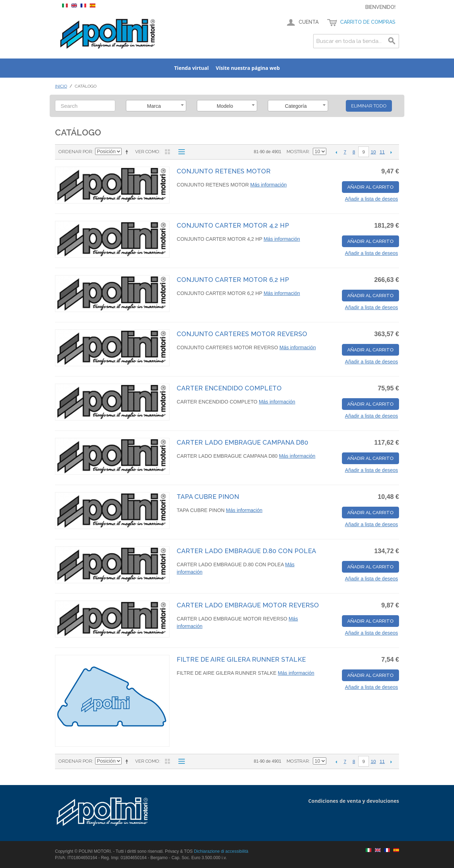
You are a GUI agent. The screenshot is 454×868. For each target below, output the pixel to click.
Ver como (147, 152)
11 (382, 152)
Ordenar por (75, 152)
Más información (269, 185)
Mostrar (298, 152)
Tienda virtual (191, 68)
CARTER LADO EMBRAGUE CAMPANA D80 (242, 442)
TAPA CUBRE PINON (208, 497)
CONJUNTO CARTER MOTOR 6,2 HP (233, 280)
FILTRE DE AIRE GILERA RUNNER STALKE (241, 659)
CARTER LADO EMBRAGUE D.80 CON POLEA (246, 551)
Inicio (61, 86)
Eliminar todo (369, 106)
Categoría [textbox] (296, 106)
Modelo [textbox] (225, 106)
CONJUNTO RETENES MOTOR (224, 171)
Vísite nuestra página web (248, 68)
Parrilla (167, 152)
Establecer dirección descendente (128, 152)
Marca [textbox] (154, 106)
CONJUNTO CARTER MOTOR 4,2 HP (233, 225)
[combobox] (156, 106)
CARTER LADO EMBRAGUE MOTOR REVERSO (248, 605)
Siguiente (391, 152)
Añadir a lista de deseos (372, 199)
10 (373, 152)
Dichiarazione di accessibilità (221, 851)
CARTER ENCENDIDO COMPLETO (229, 388)
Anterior (336, 152)
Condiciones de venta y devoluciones (354, 801)
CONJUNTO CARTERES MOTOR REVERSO (242, 334)
